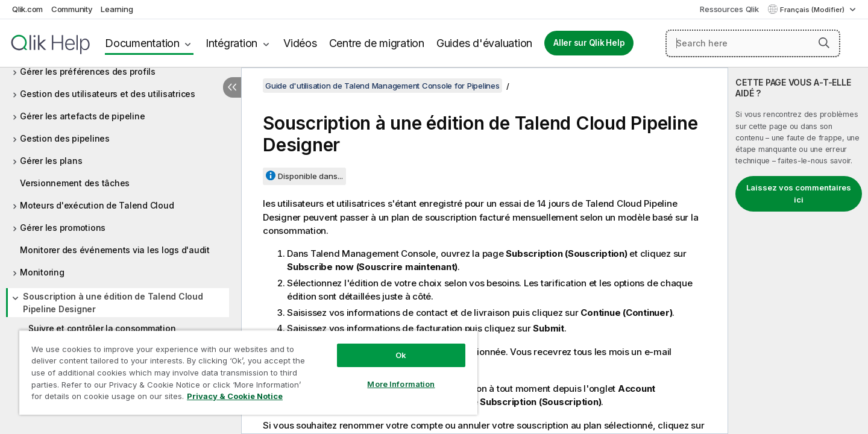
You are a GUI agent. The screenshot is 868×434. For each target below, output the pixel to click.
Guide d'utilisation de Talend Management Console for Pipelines (382, 86)
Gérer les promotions (63, 228)
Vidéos (300, 43)
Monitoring (42, 272)
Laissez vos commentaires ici (799, 193)
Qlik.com (27, 9)
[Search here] (753, 43)
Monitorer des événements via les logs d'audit (115, 250)
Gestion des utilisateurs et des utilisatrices (108, 94)
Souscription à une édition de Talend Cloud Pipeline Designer (113, 303)
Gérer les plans (51, 161)
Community (72, 9)
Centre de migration (377, 43)
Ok (401, 355)
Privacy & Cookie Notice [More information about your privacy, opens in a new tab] (235, 396)
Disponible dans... (310, 176)
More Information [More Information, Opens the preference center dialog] (401, 384)
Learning (117, 9)
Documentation (142, 43)
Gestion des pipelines (65, 138)
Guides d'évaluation (484, 43)
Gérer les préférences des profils (88, 71)
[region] (248, 372)
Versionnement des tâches (75, 183)
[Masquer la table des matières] (232, 87)
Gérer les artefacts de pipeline (82, 116)
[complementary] (798, 251)
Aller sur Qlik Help (589, 43)
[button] (824, 43)
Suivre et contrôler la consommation (102, 328)
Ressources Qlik (729, 9)
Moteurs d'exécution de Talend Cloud (97, 205)
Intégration (231, 43)
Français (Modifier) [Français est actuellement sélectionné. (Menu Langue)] (813, 10)
